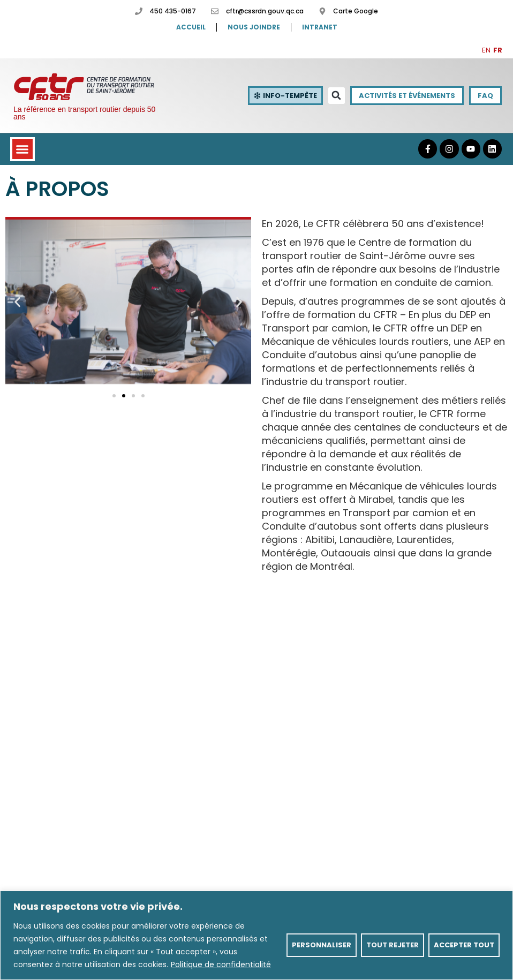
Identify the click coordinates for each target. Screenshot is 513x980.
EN (486, 50)
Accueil (191, 27)
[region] (256, 935)
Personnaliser (322, 945)
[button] (337, 96)
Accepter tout (464, 945)
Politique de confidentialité (221, 964)
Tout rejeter (393, 945)
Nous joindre (254, 27)
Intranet (320, 27)
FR (498, 50)
